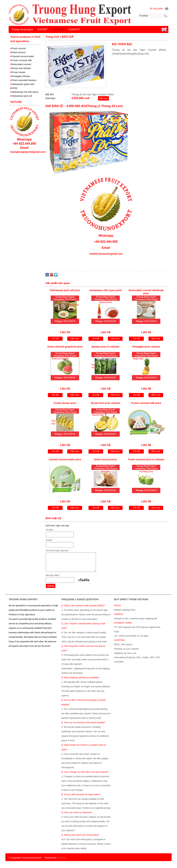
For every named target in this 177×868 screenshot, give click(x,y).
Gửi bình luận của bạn (58, 551)
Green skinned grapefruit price (65, 347)
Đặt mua (103, 98)
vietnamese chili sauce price (106, 290)
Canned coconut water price (65, 459)
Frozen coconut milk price (146, 403)
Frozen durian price (65, 403)
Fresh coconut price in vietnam (146, 459)
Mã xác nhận (53, 575)
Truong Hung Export (22, 29)
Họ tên (50, 530)
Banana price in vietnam (106, 347)
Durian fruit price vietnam (106, 403)
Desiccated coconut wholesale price (146, 292)
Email (49, 540)
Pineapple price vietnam (146, 347)
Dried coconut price (106, 459)
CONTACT (74, 29)
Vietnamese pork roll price (65, 290)
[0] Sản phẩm (157, 9)
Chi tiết (55, 338)
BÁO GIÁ (59, 29)
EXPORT (43, 29)
